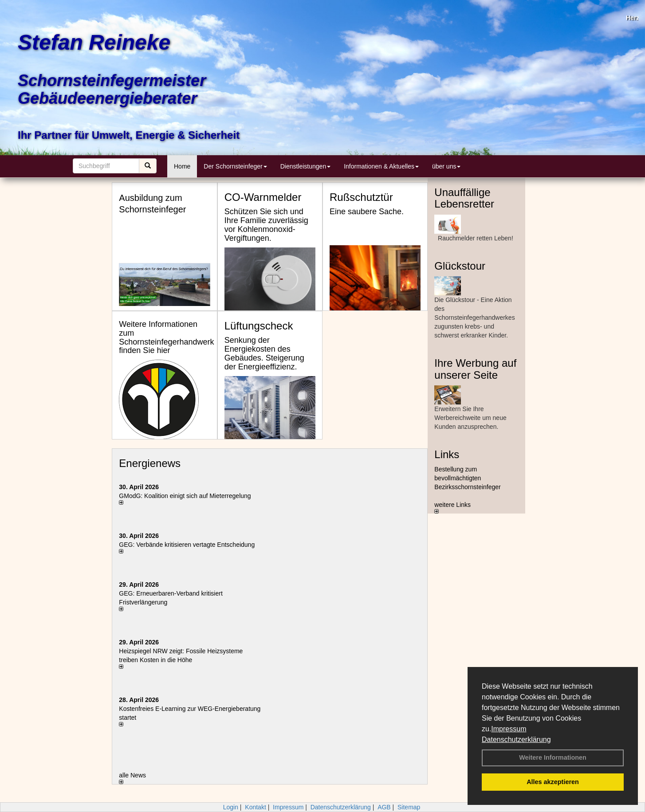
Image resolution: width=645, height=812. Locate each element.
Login (231, 807)
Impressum (509, 729)
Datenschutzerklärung (516, 739)
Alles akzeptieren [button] (553, 782)
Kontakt (255, 807)
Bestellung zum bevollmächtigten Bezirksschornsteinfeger (467, 478)
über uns (446, 166)
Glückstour (460, 266)
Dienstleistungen (306, 166)
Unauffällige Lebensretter (464, 198)
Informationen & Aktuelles (381, 166)
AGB (384, 807)
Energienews (150, 463)
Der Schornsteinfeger (235, 166)
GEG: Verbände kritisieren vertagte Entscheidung (187, 545)
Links (447, 454)
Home (182, 166)
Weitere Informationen (553, 757)
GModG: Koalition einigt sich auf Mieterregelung (185, 496)
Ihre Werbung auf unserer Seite (475, 369)
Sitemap (409, 807)
